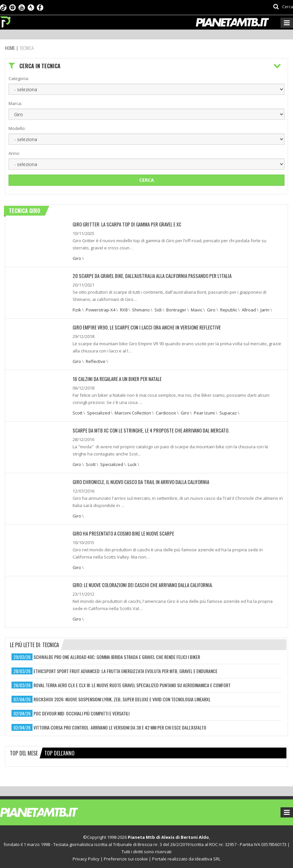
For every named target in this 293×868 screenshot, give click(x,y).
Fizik (77, 309)
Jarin (265, 309)
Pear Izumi (204, 412)
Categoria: (19, 78)
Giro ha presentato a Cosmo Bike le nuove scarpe (121, 531)
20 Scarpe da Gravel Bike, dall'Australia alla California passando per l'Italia (148, 275)
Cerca (147, 180)
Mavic (197, 309)
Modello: (17, 128)
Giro (77, 258)
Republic (229, 309)
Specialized (99, 412)
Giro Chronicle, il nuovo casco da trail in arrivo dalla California (137, 480)
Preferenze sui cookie (126, 856)
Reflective (96, 360)
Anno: (14, 153)
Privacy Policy (86, 856)
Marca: (15, 103)
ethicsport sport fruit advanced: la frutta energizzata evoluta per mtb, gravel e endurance (125, 668)
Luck (132, 463)
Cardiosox (166, 412)
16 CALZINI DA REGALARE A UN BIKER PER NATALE (115, 378)
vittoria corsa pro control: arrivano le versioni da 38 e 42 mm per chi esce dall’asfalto (120, 725)
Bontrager (176, 309)
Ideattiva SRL (208, 856)
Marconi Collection (133, 412)
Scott (78, 412)
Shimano (141, 309)
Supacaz (228, 412)
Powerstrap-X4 (101, 309)
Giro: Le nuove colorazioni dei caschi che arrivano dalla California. (139, 582)
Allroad (249, 309)
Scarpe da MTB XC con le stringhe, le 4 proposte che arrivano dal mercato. (147, 429)
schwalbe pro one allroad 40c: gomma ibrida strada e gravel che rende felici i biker (117, 654)
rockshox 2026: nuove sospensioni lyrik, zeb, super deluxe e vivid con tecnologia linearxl (122, 697)
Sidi (158, 309)
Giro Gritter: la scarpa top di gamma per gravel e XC (124, 224)
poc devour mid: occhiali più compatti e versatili (81, 711)
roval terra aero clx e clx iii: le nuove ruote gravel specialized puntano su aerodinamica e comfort (132, 682)
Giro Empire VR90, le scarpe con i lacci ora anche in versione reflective (142, 326)
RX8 (124, 309)
